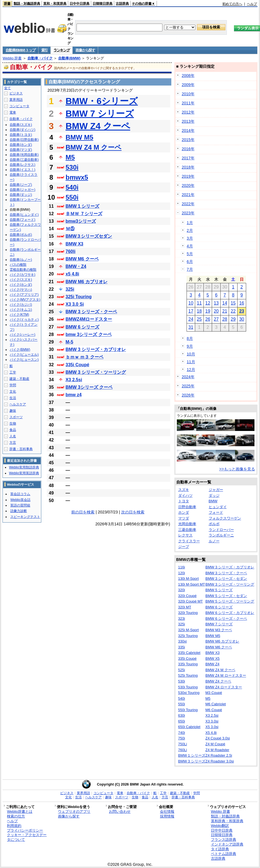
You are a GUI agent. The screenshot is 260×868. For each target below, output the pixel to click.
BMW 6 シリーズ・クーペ (226, 619)
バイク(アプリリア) (24, 295)
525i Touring (188, 675)
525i (182, 670)
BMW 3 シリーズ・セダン (226, 579)
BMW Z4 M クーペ (94, 147)
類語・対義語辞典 (27, 4)
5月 (190, 254)
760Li (183, 750)
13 (216, 303)
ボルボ (214, 524)
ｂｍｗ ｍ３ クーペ (85, 357)
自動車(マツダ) (21, 150)
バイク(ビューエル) (24, 355)
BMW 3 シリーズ (192, 761)
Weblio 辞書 (12, 58)
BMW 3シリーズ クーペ (89, 387)
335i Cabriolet (189, 653)
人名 (13, 436)
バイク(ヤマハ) (21, 290)
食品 (13, 430)
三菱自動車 (187, 530)
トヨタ (184, 501)
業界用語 (16, 100)
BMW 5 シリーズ (219, 590)
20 (216, 311)
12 (208, 303)
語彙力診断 (19, 511)
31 (191, 327)
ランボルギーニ (221, 535)
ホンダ (184, 512)
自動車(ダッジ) (21, 195)
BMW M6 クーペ (82, 259)
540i (72, 187)
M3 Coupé (214, 693)
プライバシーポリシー (25, 830)
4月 (190, 246)
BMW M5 (80, 137)
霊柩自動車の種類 (23, 270)
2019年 (188, 176)
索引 (44, 50)
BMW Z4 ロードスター (224, 687)
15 (233, 303)
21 (225, 311)
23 (242, 311)
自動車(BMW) (69, 58)
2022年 (188, 204)
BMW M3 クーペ (219, 630)
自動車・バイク (40, 58)
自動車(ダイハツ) (22, 130)
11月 (191, 362)
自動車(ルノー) (21, 260)
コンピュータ (19, 106)
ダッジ (214, 496)
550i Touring (188, 710)
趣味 (13, 411)
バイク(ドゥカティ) (24, 320)
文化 (13, 392)
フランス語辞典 (224, 840)
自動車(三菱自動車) (24, 160)
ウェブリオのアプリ (74, 811)
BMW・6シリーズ (102, 101)
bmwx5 (77, 177)
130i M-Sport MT (192, 584)
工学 (13, 372)
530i (72, 167)
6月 (190, 262)
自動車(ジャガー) (22, 190)
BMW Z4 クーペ (98, 126)
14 (225, 303)
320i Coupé (188, 596)
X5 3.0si (212, 727)
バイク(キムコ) (21, 310)
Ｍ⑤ (70, 229)
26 (208, 319)
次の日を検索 (133, 512)
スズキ (184, 490)
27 (216, 319)
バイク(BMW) (20, 350)
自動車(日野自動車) (24, 140)
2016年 (188, 149)
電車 (13, 112)
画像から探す (85, 50)
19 (208, 311)
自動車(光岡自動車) (24, 155)
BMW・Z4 (76, 266)
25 (199, 319)
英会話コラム (20, 494)
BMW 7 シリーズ (100, 114)
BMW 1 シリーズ (83, 206)
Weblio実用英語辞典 (24, 473)
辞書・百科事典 (21, 449)
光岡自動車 (187, 524)
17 (191, 311)
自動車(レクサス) (22, 165)
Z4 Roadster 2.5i (219, 755)
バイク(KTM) (19, 315)
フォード (216, 512)
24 (191, 319)
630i (182, 715)
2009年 (188, 85)
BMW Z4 (212, 664)
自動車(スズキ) (21, 125)
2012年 (188, 112)
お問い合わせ (120, 811)
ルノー (214, 541)
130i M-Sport (188, 579)
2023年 (188, 213)
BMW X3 (75, 244)
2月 (190, 230)
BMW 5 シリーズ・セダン (226, 596)
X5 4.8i (211, 733)
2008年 (188, 76)
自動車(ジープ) (21, 185)
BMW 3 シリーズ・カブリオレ (96, 349)
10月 (191, 354)
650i (182, 721)
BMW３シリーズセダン (89, 236)
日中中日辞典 (80, 4)
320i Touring (188, 613)
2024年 (188, 377)
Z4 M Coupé (215, 744)
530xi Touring (189, 693)
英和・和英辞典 (55, 4)
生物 (13, 423)
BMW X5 (212, 658)
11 (199, 303)
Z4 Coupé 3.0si (218, 738)
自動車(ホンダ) (21, 145)
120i (182, 573)
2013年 (188, 121)
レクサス (185, 535)
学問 (13, 385)
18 (199, 311)
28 (225, 319)
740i (182, 733)
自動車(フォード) (22, 220)
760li (71, 251)
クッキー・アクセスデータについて (27, 837)
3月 (190, 238)
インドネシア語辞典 (227, 844)
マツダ (184, 518)
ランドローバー (221, 530)
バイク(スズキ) (21, 280)
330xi (183, 641)
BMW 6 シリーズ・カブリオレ (230, 613)
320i (182, 590)
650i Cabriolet (189, 727)
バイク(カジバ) (21, 305)
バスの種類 (18, 265)
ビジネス (16, 93)
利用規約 (14, 826)
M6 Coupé (214, 710)
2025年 (188, 386)
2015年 (188, 140)
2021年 (188, 195)
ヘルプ (252, 4)
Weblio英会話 (20, 500)
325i (70, 289)
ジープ (184, 547)
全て (7, 88)
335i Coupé (77, 365)
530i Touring (188, 687)
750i (182, 738)
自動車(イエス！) (22, 170)
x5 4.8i (72, 274)
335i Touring (188, 664)
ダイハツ (185, 496)
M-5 (70, 342)
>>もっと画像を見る (237, 469)
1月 (190, 223)
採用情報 (167, 816)
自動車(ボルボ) (21, 235)
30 (242, 319)
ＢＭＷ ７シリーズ (84, 214)
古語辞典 (122, 4)
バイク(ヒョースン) (24, 360)
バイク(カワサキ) (22, 275)
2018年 (188, 167)
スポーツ (16, 417)
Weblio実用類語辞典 (24, 467)
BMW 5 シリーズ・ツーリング (230, 601)
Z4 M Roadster (217, 750)
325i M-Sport (188, 630)
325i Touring (79, 297)
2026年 (188, 395)
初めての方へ (232, 4)
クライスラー (189, 541)
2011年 (188, 103)
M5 (70, 157)
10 (191, 303)
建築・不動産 (19, 379)
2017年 (188, 158)
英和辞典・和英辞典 (227, 821)
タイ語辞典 (220, 849)
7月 (190, 269)
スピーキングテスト (25, 517)
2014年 (188, 131)
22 (233, 311)
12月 (191, 370)
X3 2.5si (74, 380)
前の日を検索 (83, 512)
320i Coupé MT (191, 601)
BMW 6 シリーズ (83, 327)
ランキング (62, 50)
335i (182, 647)
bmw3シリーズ (81, 221)
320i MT (185, 607)
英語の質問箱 (20, 505)
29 (233, 319)
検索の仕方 (16, 816)
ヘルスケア (18, 404)
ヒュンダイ (218, 507)
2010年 (188, 94)
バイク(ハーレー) (22, 335)
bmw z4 (74, 395)
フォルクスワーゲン (225, 518)
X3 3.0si (212, 721)
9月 (190, 346)
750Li (183, 744)
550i (72, 197)
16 (242, 303)
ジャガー (216, 490)
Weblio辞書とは (20, 811)
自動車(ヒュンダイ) (24, 215)
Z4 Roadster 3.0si (220, 761)
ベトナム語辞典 (224, 854)
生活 (13, 398)
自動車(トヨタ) (21, 135)
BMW (213, 501)
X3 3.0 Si (75, 304)
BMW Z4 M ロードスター (226, 675)
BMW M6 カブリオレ (87, 282)
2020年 (188, 185)
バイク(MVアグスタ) (25, 300)
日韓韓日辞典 (103, 4)
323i (182, 619)
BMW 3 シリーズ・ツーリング (96, 372)
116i (182, 567)
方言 (13, 443)
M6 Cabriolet (216, 704)
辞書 (7, 4)
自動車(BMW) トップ (20, 50)
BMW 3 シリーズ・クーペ (91, 312)
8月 (190, 338)
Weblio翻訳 (220, 826)
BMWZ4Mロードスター (89, 319)
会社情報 (167, 811)
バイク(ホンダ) (21, 285)
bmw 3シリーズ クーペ (89, 334)
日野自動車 (187, 507)
